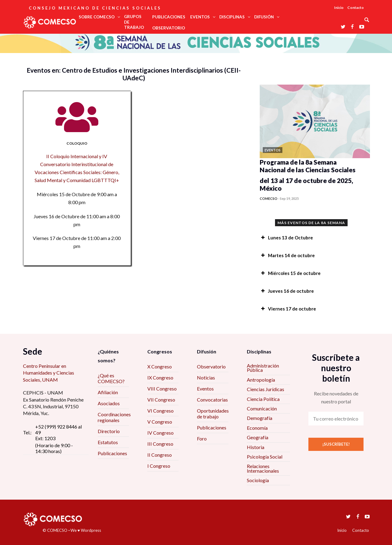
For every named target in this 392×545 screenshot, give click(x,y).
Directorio (109, 431)
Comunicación (262, 408)
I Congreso (159, 466)
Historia (256, 447)
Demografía (260, 418)
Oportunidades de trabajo (213, 414)
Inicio (339, 8)
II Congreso (160, 455)
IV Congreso (160, 433)
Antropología (261, 380)
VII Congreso (161, 400)
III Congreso (160, 444)
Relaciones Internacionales (263, 468)
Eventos (205, 389)
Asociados (109, 403)
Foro (202, 438)
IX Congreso (160, 377)
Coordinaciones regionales (114, 417)
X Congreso (160, 366)
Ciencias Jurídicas (266, 389)
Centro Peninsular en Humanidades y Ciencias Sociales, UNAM (49, 373)
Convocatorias (212, 400)
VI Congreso (160, 411)
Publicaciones (112, 453)
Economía (257, 428)
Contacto (356, 8)
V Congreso (160, 422)
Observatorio (211, 366)
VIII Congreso (162, 389)
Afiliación (108, 392)
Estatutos (108, 442)
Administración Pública (263, 368)
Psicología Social (265, 457)
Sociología (258, 480)
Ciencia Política (263, 399)
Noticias (206, 377)
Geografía (258, 437)
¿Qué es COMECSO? (111, 378)
